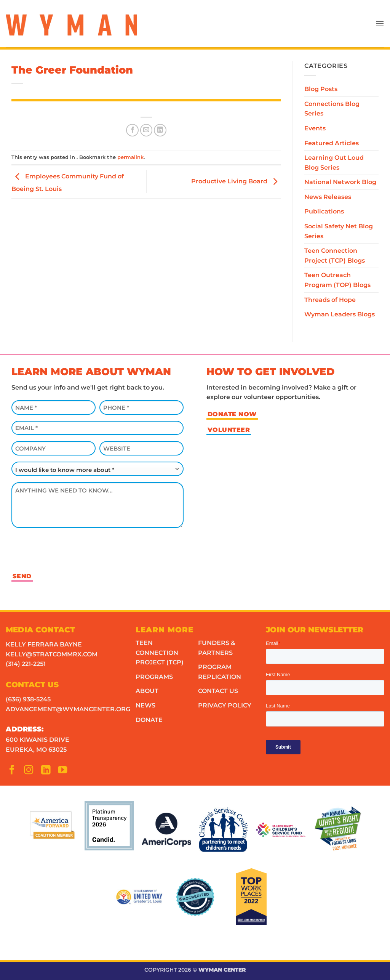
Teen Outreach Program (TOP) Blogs (337, 280)
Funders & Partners (217, 648)
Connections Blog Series (332, 109)
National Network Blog (340, 182)
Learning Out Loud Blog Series (334, 163)
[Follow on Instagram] (31, 771)
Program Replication (220, 672)
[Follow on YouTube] (65, 771)
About (147, 691)
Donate (149, 720)
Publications (324, 211)
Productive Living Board (236, 181)
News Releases (328, 197)
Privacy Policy (225, 705)
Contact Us (218, 691)
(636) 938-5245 (28, 699)
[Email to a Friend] (146, 130)
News (145, 705)
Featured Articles (332, 143)
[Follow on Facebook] (14, 771)
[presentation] (69, 549)
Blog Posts (321, 89)
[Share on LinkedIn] (160, 130)
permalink (130, 157)
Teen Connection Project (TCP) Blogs (335, 256)
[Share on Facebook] (132, 130)
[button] (380, 23)
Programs (154, 677)
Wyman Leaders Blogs (340, 314)
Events (315, 128)
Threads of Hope (330, 300)
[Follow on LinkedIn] (48, 771)
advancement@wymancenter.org (68, 709)
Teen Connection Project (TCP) (160, 653)
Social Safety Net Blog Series (339, 231)
